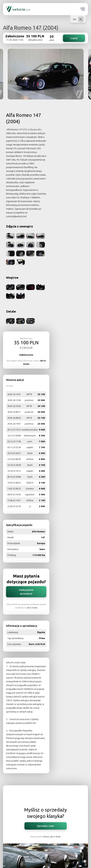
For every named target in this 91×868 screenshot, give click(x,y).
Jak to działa (76, 387)
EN (75, 19)
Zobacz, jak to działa (52, 624)
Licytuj (74, 38)
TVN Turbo (46, 789)
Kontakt (46, 816)
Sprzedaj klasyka (46, 829)
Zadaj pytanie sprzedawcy (67, 372)
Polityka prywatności (46, 803)
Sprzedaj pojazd (46, 836)
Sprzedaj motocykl (46, 843)
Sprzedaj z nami (45, 613)
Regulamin (46, 796)
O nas (46, 782)
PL (81, 19)
